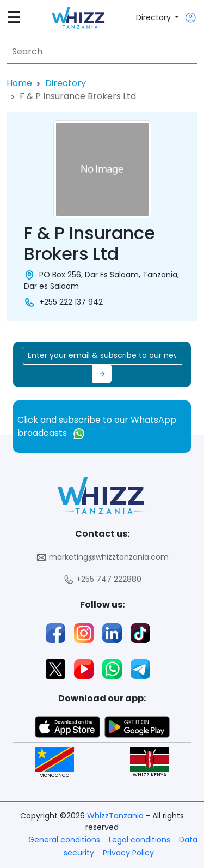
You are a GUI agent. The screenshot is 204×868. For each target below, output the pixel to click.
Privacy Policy (128, 853)
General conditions (64, 840)
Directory (154, 17)
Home (19, 83)
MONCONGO (54, 763)
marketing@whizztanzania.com (102, 557)
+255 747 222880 (102, 579)
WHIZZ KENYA (150, 763)
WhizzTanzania (116, 816)
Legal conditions (140, 840)
